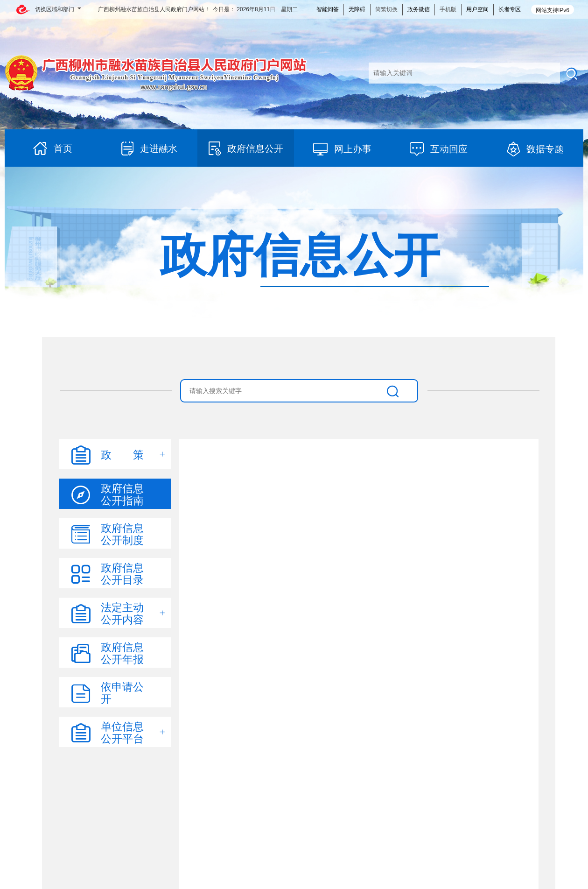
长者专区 (510, 9)
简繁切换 (386, 9)
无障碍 (357, 9)
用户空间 (477, 9)
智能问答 (328, 9)
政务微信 (419, 9)
